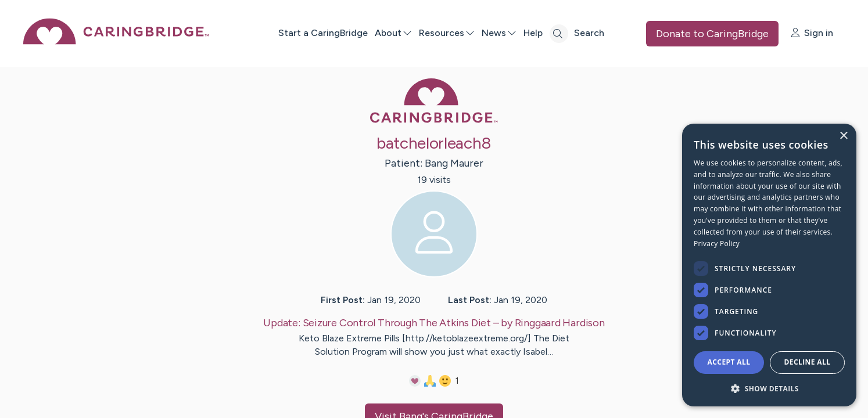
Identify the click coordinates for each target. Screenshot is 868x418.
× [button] (843, 136)
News (499, 33)
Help (533, 33)
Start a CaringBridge (323, 33)
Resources (447, 33)
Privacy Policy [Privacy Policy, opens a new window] (717, 244)
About (393, 33)
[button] (769, 388)
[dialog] (769, 265)
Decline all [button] (808, 362)
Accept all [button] (729, 362)
